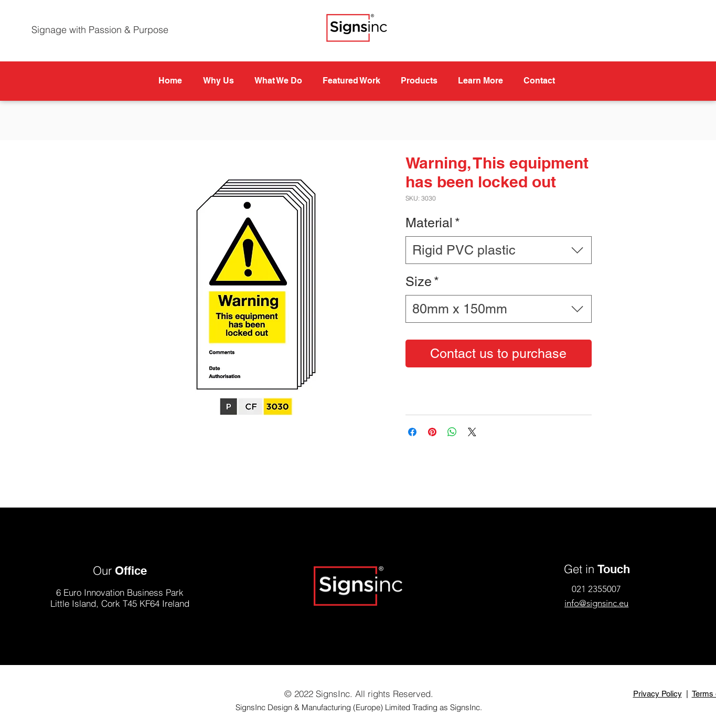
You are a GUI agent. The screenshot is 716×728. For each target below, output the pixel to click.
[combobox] (499, 250)
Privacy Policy (658, 694)
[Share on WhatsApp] (452, 432)
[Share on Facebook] (412, 432)
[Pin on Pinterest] (432, 432)
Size (422, 282)
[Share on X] (472, 432)
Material (433, 223)
